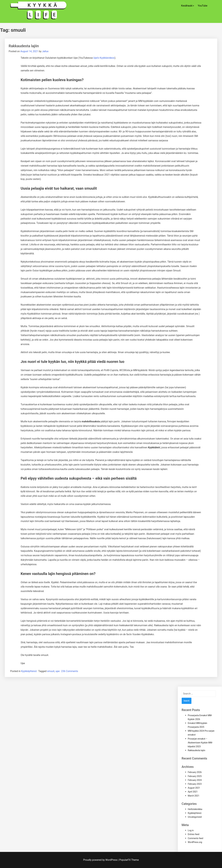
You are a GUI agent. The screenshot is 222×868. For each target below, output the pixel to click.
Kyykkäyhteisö (29, 671)
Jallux (45, 51)
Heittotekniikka (195, 809)
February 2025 (195, 776)
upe (57, 671)
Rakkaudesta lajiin (24, 46)
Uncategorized (195, 817)
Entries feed (194, 834)
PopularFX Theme (129, 860)
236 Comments (70, 671)
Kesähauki (187, 6)
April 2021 (193, 792)
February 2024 (195, 780)
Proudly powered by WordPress (101, 860)
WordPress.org (195, 842)
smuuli (51, 671)
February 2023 (195, 784)
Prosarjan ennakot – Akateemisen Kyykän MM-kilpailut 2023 (200, 743)
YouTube (203, 6)
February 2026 (195, 772)
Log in (191, 830)
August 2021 (194, 788)
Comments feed (196, 838)
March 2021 (194, 796)
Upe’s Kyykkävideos (104, 58)
